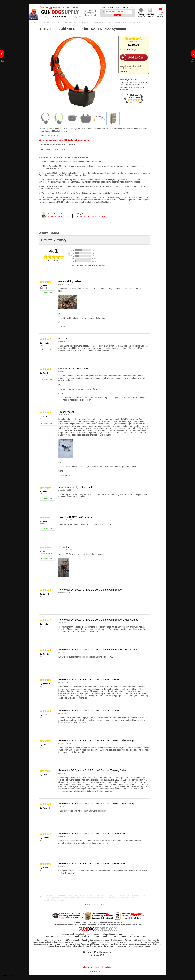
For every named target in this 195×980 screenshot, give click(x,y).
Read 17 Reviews (134, 41)
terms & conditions (104, 967)
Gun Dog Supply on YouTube (122, 934)
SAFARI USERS (97, 972)
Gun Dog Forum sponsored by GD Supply (63, 936)
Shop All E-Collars (61, 22)
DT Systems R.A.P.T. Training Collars (105, 22)
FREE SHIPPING (109, 7)
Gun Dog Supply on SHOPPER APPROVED (131, 936)
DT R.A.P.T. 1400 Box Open (58, 216)
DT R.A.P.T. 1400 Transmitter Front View (91, 216)
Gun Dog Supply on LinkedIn (97, 934)
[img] (134, 39)
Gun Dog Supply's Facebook (73, 934)
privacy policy (89, 967)
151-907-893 (97, 955)
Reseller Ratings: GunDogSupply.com (96, 936)
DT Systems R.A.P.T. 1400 (132, 22)
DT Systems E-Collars (79, 22)
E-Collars (48, 22)
